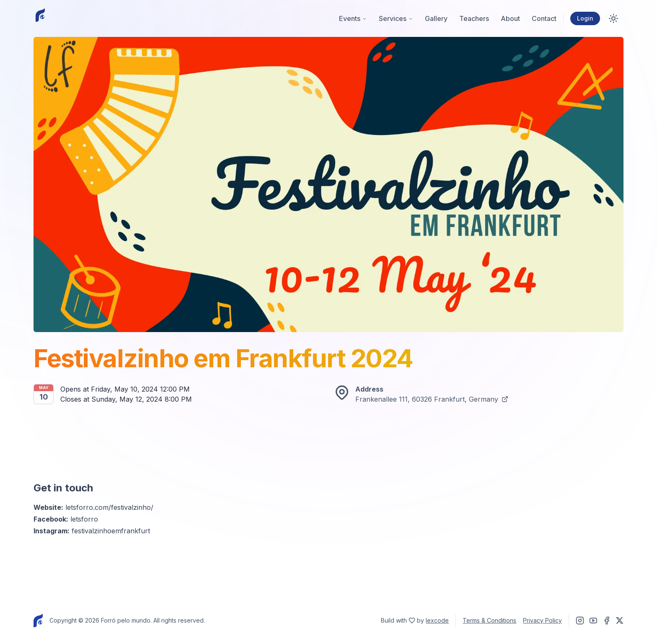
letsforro (84, 519)
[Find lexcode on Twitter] (412, 621)
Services (396, 18)
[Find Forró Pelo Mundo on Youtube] (593, 621)
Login (585, 18)
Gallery (436, 18)
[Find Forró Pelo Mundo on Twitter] (620, 621)
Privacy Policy (542, 620)
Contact (544, 18)
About (510, 18)
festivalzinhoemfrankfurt (111, 531)
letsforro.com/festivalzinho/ (109, 507)
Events (353, 18)
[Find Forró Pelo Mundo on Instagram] (580, 621)
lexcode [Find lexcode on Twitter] (437, 620)
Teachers (474, 18)
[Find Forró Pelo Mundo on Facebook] (607, 621)
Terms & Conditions (489, 620)
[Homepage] (40, 18)
